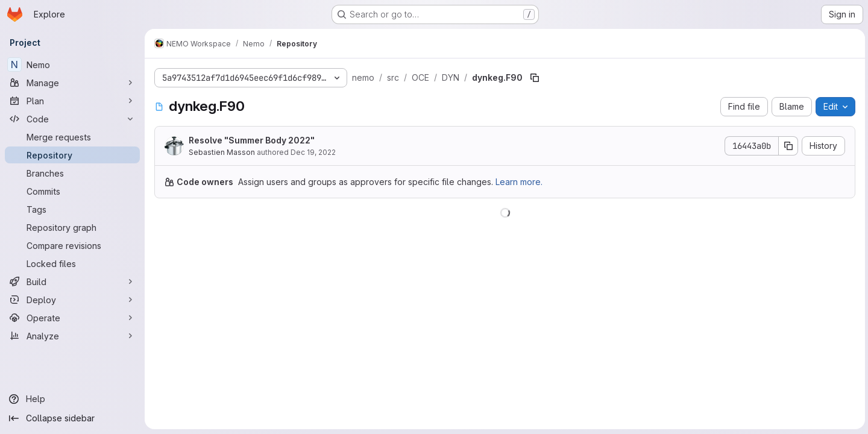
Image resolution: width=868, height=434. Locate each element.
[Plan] (72, 101)
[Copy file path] (535, 78)
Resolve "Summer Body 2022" (252, 140)
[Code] (72, 119)
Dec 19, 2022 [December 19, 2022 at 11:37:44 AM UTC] (313, 152)
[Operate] (72, 318)
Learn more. (519, 182)
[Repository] (72, 155)
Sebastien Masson (222, 152)
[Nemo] (72, 64)
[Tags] (72, 209)
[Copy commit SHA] (787, 146)
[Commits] (72, 191)
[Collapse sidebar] (72, 418)
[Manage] (72, 83)
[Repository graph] (72, 227)
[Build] (72, 281)
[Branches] (72, 173)
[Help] (72, 399)
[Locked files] (72, 263)
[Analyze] (72, 336)
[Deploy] (72, 300)
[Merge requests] (72, 137)
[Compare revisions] (72, 245)
